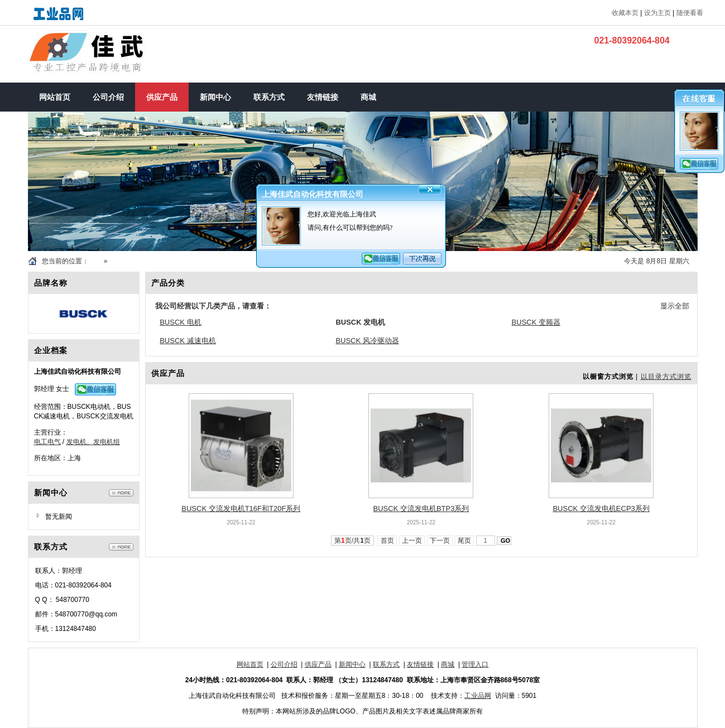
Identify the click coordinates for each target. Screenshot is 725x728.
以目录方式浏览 (666, 377)
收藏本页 (625, 13)
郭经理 (44, 389)
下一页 (440, 541)
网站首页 (250, 664)
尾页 (465, 541)
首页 (95, 261)
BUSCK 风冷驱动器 (367, 341)
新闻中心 (352, 664)
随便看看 (690, 13)
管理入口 (475, 664)
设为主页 (657, 13)
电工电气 (47, 442)
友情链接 (420, 664)
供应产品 (123, 261)
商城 (448, 664)
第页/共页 (352, 541)
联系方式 (386, 664)
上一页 (412, 541)
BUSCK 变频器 (536, 322)
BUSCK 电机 (180, 322)
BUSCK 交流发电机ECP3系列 (601, 508)
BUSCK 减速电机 (188, 341)
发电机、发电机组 (93, 442)
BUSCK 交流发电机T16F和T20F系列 (241, 508)
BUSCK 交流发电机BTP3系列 (421, 508)
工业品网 (478, 696)
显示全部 (675, 306)
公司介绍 (284, 664)
